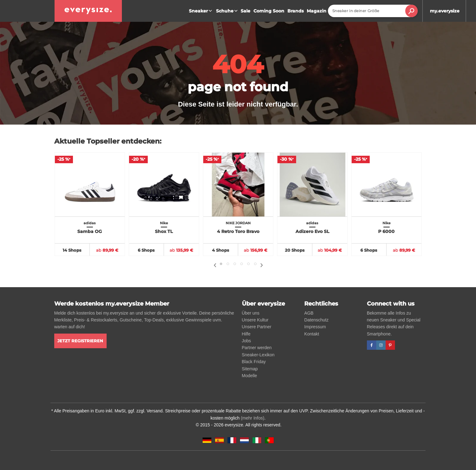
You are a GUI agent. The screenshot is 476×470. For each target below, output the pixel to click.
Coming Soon (269, 11)
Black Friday (254, 362)
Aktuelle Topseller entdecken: (108, 141)
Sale (245, 11)
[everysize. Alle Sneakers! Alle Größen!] (88, 11)
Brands (296, 11)
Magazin (317, 11)
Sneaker (201, 11)
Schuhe (228, 11)
